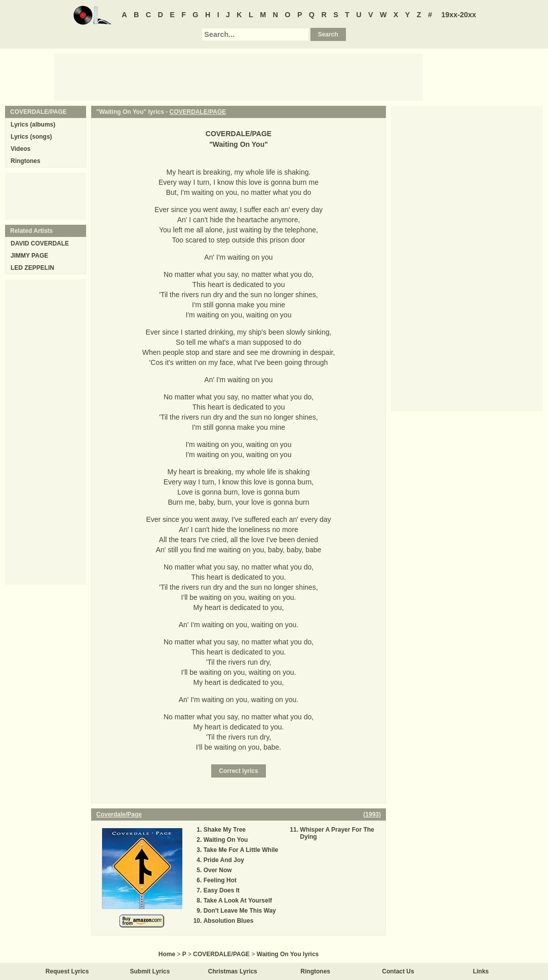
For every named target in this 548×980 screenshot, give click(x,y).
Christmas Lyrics (233, 971)
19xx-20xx (459, 15)
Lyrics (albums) (33, 125)
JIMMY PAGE (29, 256)
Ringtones (26, 161)
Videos (21, 149)
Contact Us (398, 971)
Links (481, 971)
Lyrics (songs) (31, 137)
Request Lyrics (67, 971)
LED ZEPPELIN (32, 268)
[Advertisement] (239, 76)
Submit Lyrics (150, 971)
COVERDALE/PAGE (198, 112)
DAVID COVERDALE (40, 243)
